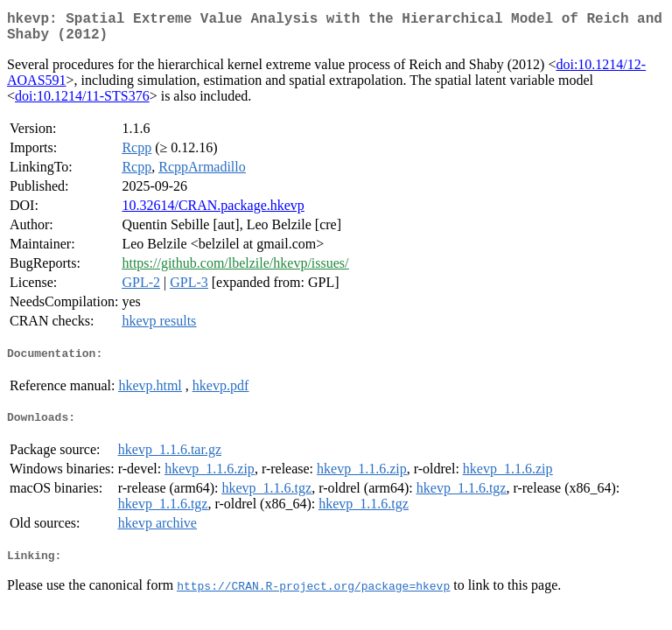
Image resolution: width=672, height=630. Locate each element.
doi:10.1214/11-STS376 (82, 103)
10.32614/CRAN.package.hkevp (213, 212)
